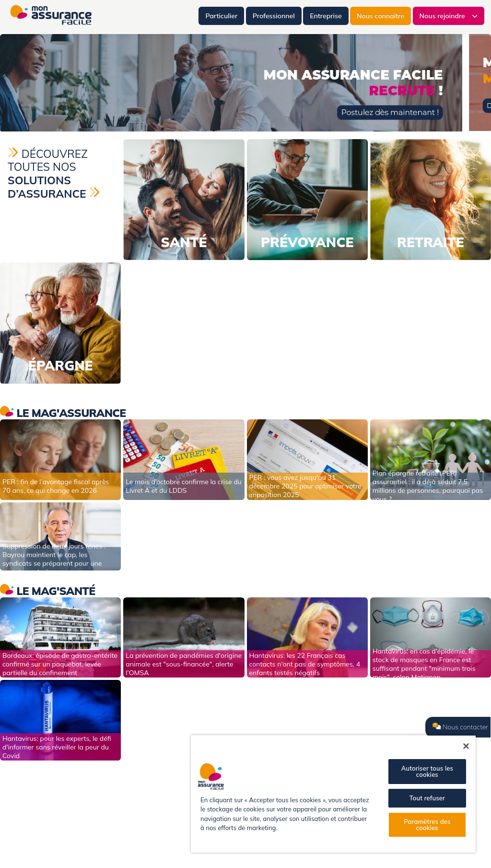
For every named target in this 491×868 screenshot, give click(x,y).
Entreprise (326, 16)
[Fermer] (466, 746)
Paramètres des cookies (427, 825)
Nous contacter (460, 727)
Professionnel (274, 16)
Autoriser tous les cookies (427, 771)
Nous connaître (380, 16)
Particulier (221, 16)
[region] (333, 794)
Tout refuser (427, 798)
